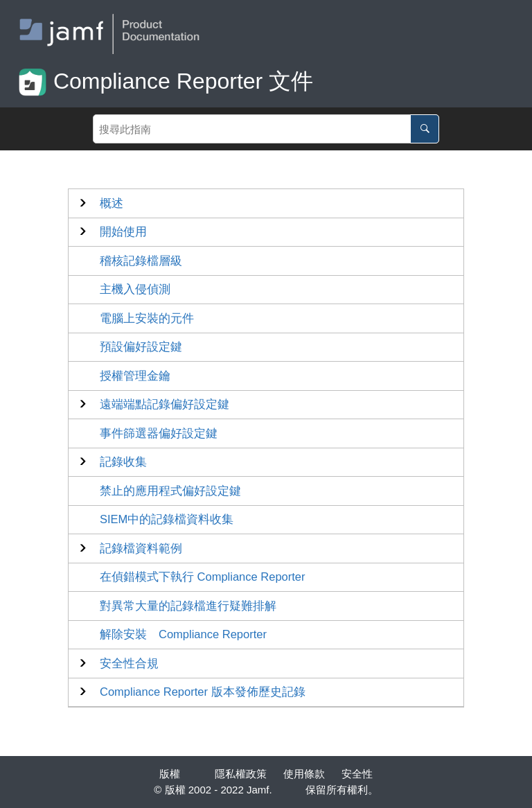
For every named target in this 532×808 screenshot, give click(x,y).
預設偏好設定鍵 (141, 346)
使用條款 (304, 774)
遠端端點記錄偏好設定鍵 (165, 404)
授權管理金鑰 (135, 376)
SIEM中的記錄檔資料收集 (167, 519)
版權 (170, 774)
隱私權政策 (241, 774)
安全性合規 (129, 663)
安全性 (357, 774)
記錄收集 (123, 462)
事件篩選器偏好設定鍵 (159, 433)
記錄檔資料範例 (141, 548)
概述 (112, 203)
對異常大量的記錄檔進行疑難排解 (188, 606)
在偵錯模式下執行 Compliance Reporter (203, 577)
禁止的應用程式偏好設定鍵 (170, 491)
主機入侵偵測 (135, 289)
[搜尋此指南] (425, 129)
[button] (112, 203)
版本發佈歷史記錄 (203, 692)
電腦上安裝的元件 (147, 318)
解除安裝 (183, 634)
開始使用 (123, 231)
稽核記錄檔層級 (141, 261)
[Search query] (266, 129)
